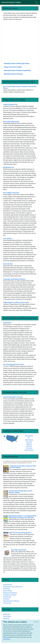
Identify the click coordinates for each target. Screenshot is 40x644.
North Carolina (29, 450)
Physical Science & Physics (11, 601)
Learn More (7, 639)
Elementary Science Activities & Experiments (17, 70)
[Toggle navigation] (36, 2)
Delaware (29, 446)
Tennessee (29, 448)
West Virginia (29, 440)
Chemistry (6, 599)
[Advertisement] (20, 41)
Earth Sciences (8, 585)
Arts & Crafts (7, 616)
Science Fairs (7, 603)
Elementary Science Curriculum (13, 74)
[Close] (36, 622)
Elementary (7, 589)
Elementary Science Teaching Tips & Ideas (17, 63)
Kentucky (29, 442)
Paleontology (7, 597)
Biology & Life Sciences (10, 593)
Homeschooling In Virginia (11, 2)
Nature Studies (8, 591)
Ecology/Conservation (10, 595)
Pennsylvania (29, 436)
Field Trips (6, 618)
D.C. (29, 438)
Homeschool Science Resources (13, 587)
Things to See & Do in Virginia (13, 67)
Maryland (29, 444)
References (7, 614)
